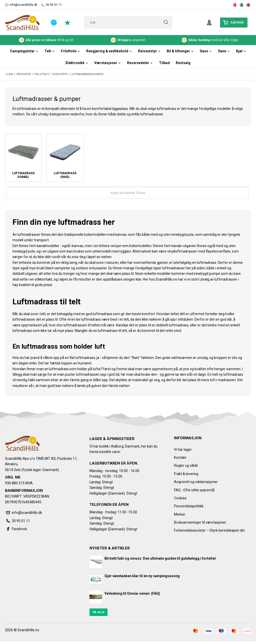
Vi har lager (183, 450)
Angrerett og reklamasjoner (196, 482)
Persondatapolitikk (189, 506)
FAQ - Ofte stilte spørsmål (194, 490)
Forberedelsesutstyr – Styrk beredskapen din (209, 530)
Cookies (180, 498)
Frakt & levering (186, 474)
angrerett (128, 40)
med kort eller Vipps (210, 40)
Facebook (16, 529)
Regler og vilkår (186, 466)
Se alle (98, 612)
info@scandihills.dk (21, 5)
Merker (180, 514)
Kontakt (180, 458)
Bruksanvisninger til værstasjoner (200, 522)
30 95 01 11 (51, 5)
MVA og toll (46, 40)
